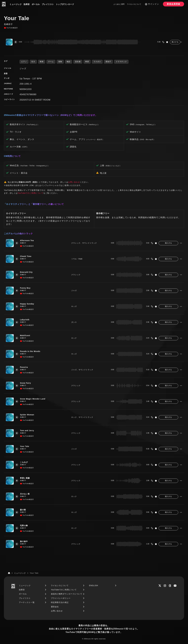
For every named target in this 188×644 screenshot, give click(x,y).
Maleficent (26, 335)
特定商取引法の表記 (60, 602)
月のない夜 (26, 494)
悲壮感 (78, 62)
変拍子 (108, 62)
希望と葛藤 (26, 478)
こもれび (25, 462)
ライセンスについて (134, 4)
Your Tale (26, 446)
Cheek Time (27, 256)
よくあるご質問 (119, 4)
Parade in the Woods (32, 351)
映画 (42, 62)
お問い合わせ (74, 182)
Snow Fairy (27, 383)
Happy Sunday (28, 304)
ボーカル (36, 4)
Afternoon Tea (28, 240)
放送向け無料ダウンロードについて (67, 594)
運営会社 (55, 607)
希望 (87, 62)
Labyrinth (26, 320)
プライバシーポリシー (61, 598)
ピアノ (24, 62)
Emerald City (28, 272)
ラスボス (97, 62)
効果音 (27, 4)
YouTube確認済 (11, 28)
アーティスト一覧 (27, 602)
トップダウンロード (65, 4)
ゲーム (51, 62)
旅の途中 (25, 541)
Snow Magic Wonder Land (34, 399)
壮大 (33, 62)
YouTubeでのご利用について (30, 193)
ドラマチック (121, 62)
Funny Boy (26, 288)
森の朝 (24, 510)
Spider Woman (28, 415)
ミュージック (16, 4)
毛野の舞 (25, 525)
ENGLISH (93, 585)
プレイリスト (48, 4)
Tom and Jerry (28, 430)
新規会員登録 (174, 4)
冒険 (60, 62)
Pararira (25, 367)
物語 (69, 62)
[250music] (4, 4)
